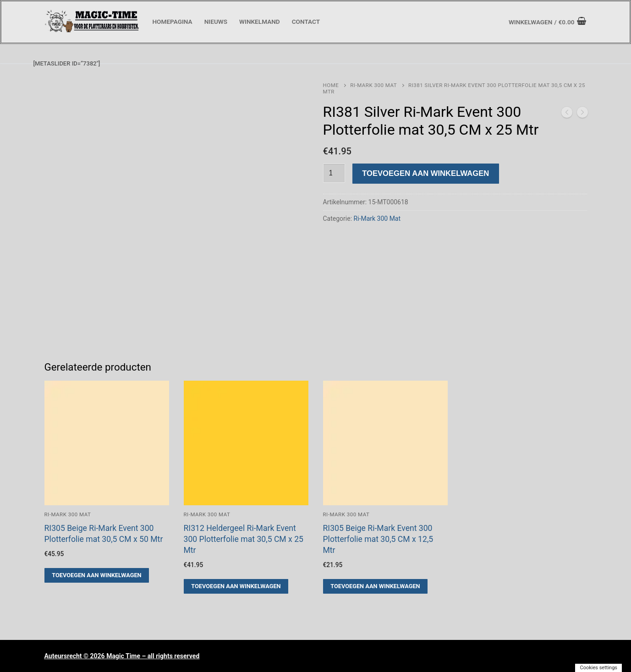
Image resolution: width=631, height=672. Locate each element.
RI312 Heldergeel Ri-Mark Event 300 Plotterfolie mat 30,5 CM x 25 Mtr (244, 539)
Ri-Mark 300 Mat (373, 85)
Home (331, 85)
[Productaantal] (334, 173)
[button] (97, 575)
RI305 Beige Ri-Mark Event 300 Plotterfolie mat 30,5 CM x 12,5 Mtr (378, 539)
